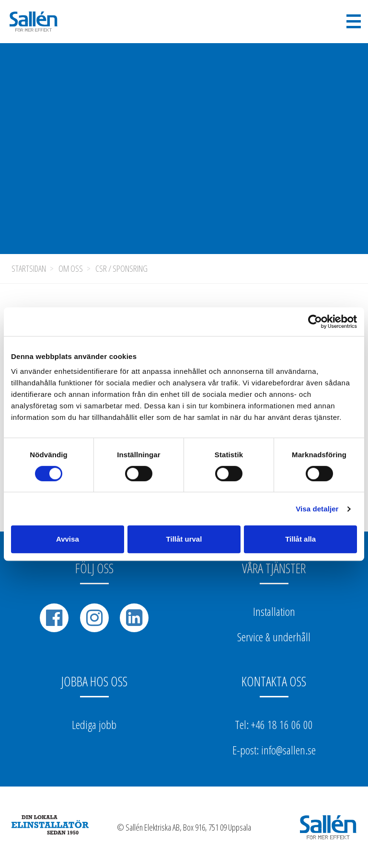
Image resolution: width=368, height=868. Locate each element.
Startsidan (29, 268)
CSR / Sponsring (121, 268)
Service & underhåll (274, 637)
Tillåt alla (300, 539)
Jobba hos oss (94, 681)
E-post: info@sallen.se (274, 750)
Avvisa (68, 539)
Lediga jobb (94, 724)
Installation (274, 611)
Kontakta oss (274, 681)
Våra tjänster (274, 568)
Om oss (71, 268)
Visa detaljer (317, 509)
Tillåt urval (184, 539)
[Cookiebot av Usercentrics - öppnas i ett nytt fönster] (315, 322)
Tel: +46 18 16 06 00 (274, 724)
